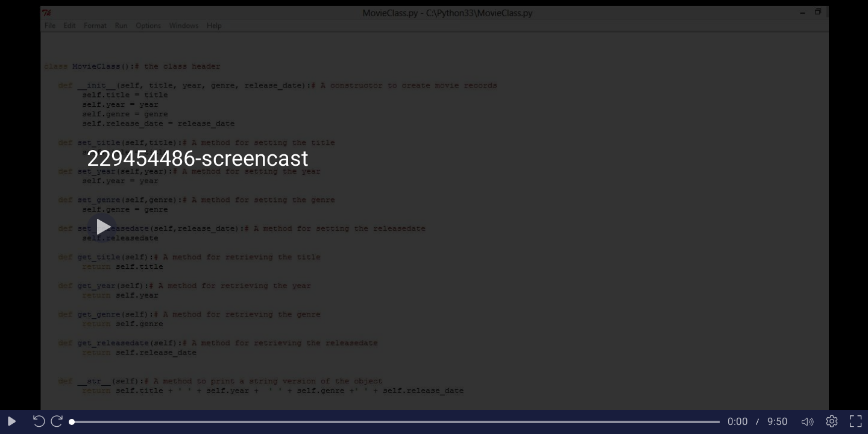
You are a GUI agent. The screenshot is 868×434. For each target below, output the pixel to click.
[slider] (396, 422)
